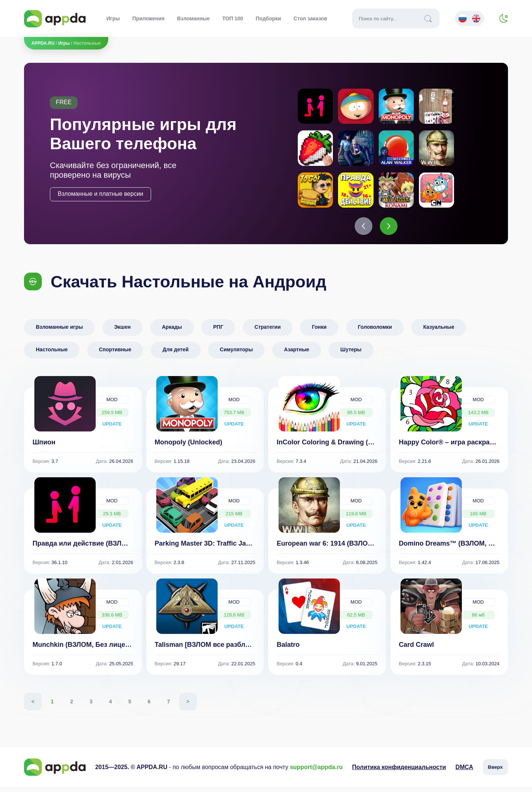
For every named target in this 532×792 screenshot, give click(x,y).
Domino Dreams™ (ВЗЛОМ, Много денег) (465, 549)
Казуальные (439, 332)
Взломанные (193, 18)
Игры (113, 18)
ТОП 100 (233, 18)
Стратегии (268, 332)
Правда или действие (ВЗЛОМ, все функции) (106, 549)
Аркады (172, 332)
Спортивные (115, 355)
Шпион (44, 447)
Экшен (122, 332)
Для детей (176, 355)
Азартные (297, 355)
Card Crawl (417, 650)
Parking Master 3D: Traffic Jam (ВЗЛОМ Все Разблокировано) (254, 549)
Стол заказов (311, 18)
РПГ (218, 332)
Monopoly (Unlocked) (189, 447)
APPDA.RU (43, 43)
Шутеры (351, 355)
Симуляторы (236, 355)
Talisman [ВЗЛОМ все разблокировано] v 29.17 (231, 650)
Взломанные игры (59, 332)
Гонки (319, 332)
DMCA (464, 772)
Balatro (288, 650)
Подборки (268, 18)
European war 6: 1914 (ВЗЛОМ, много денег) (348, 549)
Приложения (148, 18)
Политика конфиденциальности (399, 772)
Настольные (52, 355)
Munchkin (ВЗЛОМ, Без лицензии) (88, 650)
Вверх (495, 772)
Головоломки (375, 332)
